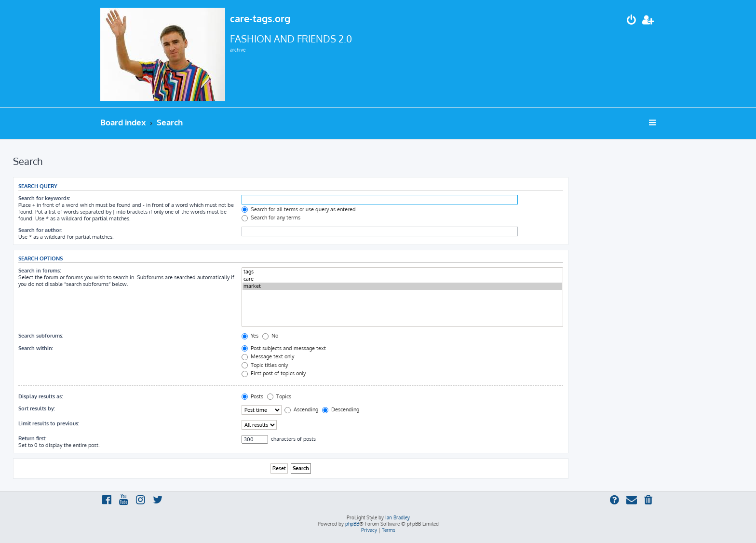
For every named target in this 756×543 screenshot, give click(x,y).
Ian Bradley (398, 517)
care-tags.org (260, 18)
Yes (250, 336)
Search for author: (40, 230)
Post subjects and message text (284, 348)
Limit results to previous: (49, 423)
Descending (341, 409)
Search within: (36, 348)
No (270, 336)
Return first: (32, 438)
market (402, 286)
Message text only (268, 356)
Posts (252, 396)
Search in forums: (40, 271)
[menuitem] (632, 21)
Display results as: (40, 396)
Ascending (301, 409)
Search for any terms (271, 217)
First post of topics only (274, 373)
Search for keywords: (44, 198)
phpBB (352, 524)
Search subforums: (41, 336)
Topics (279, 396)
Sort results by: (37, 408)
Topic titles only (265, 365)
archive (238, 50)
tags (402, 272)
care (402, 279)
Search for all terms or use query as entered (299, 209)
